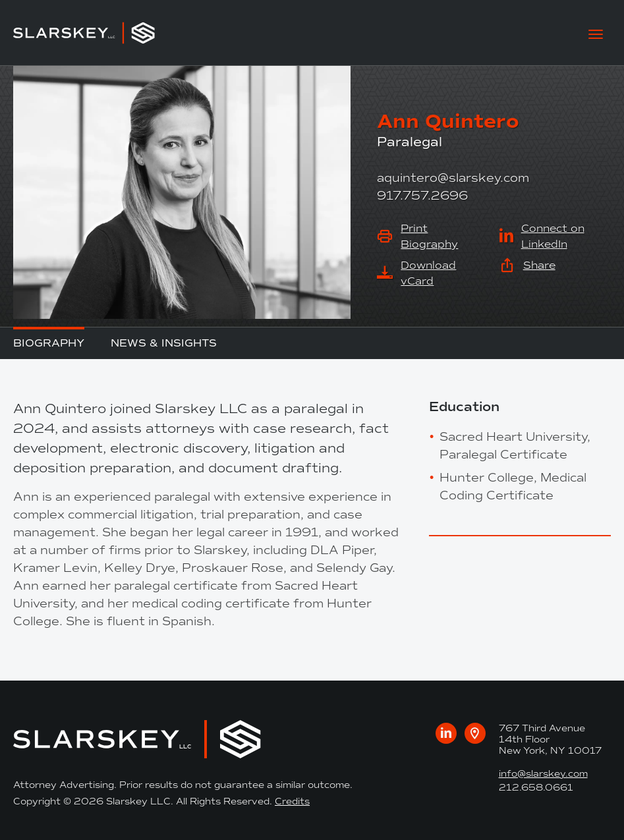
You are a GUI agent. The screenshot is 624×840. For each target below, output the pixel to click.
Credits (292, 801)
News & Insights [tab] (164, 343)
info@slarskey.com (543, 774)
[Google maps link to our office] (475, 733)
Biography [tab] (49, 343)
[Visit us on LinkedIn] (446, 733)
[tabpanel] (208, 515)
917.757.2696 (422, 196)
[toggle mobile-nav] (596, 33)
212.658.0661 (536, 788)
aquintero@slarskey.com (453, 178)
